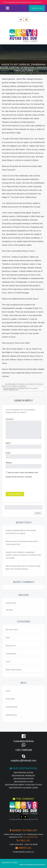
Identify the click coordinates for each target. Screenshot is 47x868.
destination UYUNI (23, 782)
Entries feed (10, 699)
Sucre (8, 662)
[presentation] (25, 486)
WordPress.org (11, 715)
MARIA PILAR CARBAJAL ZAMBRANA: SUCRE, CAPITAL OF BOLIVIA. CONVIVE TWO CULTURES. (23, 555)
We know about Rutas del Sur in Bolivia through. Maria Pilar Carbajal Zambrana (23, 385)
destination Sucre (23, 773)
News (8, 638)
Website (9, 463)
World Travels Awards (14, 670)
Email (8, 453)
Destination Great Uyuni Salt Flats (23, 785)
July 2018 (9, 610)
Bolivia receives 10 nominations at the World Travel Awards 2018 (21, 389)
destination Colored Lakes (23, 788)
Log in (8, 691)
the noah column (12, 630)
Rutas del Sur (11, 646)
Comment (10, 419)
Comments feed (12, 707)
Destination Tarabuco (24, 776)
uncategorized (11, 654)
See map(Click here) (31, 837)
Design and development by (32, 865)
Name (8, 443)
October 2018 (11, 603)
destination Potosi (23, 779)
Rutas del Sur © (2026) (10, 863)
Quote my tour (37, 8)
